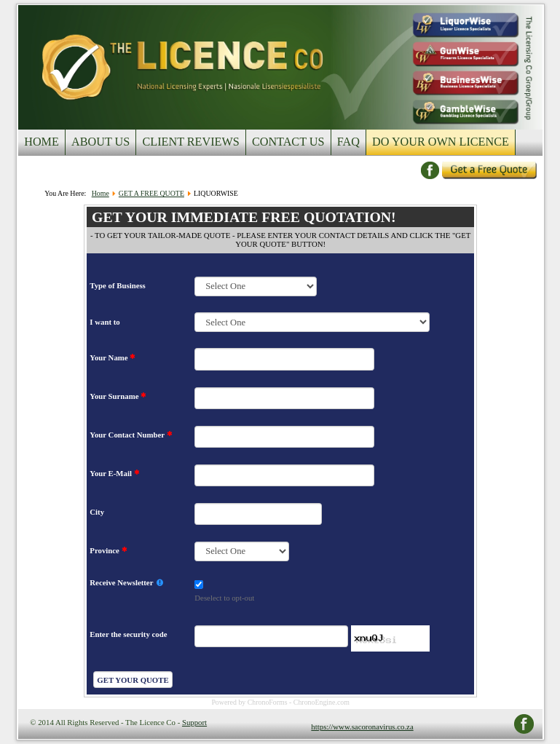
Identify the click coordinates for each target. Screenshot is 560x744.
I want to (104, 322)
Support (194, 722)
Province (108, 550)
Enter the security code (128, 634)
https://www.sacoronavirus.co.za (362, 727)
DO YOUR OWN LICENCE (441, 142)
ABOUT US (100, 142)
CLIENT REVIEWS (190, 142)
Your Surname (118, 396)
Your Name (113, 357)
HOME (42, 142)
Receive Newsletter (126, 583)
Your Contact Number (131, 435)
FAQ (348, 142)
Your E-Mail (114, 473)
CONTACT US (288, 142)
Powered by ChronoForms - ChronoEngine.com (280, 702)
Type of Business (117, 285)
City (97, 512)
